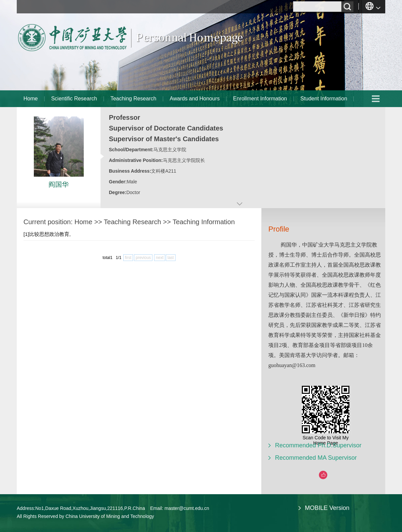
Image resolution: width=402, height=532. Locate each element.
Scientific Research (74, 99)
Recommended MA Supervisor (316, 458)
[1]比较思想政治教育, (47, 234)
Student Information (324, 99)
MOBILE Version (327, 508)
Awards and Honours (195, 99)
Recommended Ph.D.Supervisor (318, 445)
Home (31, 99)
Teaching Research (133, 99)
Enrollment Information (260, 99)
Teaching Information (204, 222)
